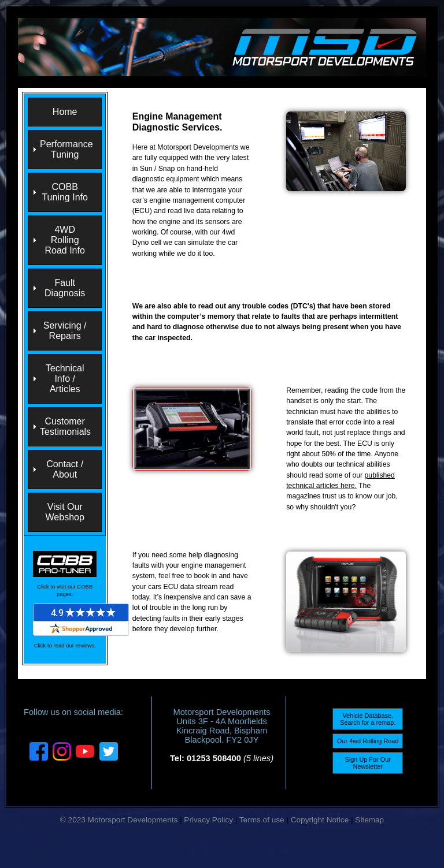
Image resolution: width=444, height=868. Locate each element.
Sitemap (369, 820)
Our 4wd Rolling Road (368, 741)
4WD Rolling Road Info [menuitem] (64, 240)
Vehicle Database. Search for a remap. (368, 719)
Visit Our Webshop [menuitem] (65, 512)
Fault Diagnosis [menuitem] (65, 288)
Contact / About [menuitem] (65, 469)
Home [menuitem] (65, 112)
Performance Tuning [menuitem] (66, 149)
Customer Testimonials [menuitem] (65, 426)
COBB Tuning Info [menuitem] (64, 192)
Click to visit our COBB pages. (65, 590)
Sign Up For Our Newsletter (368, 763)
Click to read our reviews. (65, 645)
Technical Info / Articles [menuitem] (65, 379)
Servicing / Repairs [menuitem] (65, 331)
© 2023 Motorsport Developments (119, 820)
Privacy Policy (208, 820)
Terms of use (262, 820)
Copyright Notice (320, 820)
